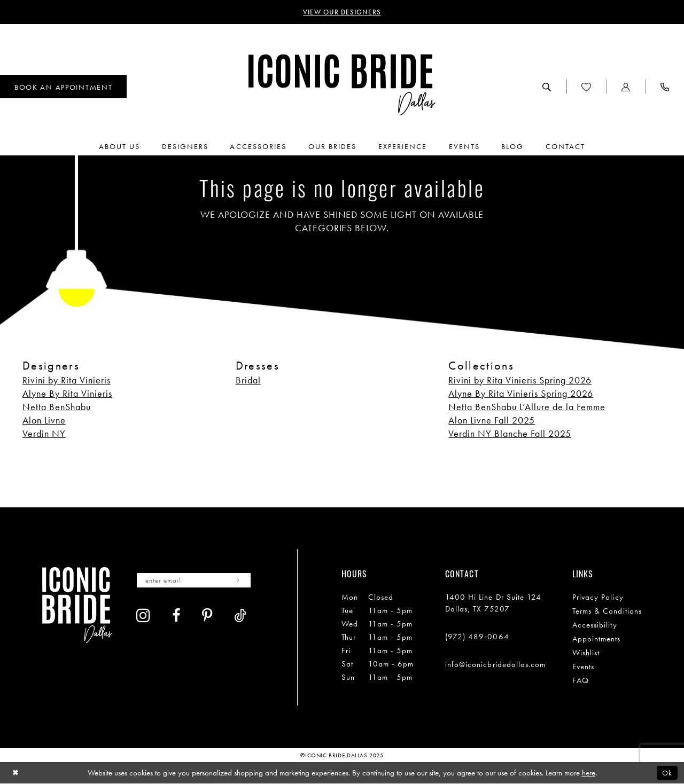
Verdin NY (44, 433)
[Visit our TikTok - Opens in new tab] (240, 617)
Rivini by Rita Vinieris (67, 380)
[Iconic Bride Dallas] (342, 85)
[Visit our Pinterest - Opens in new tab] (207, 617)
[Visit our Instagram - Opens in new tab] (143, 616)
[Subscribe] (242, 581)
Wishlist (586, 653)
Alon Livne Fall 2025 (492, 420)
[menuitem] (547, 87)
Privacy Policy (598, 597)
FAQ (581, 680)
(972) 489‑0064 (477, 637)
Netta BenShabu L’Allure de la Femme (527, 407)
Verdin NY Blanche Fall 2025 (510, 433)
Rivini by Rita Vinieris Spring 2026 (520, 380)
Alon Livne (44, 420)
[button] (626, 87)
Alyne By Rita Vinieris (67, 393)
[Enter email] (196, 581)
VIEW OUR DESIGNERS (342, 12)
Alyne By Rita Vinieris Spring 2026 (521, 393)
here (589, 773)
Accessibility (595, 625)
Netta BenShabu (57, 407)
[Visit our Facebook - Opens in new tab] (176, 617)
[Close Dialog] (16, 773)
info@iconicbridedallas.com (496, 664)
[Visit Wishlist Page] (586, 87)
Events (583, 667)
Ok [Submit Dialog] (667, 773)
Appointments (597, 639)
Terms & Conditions (607, 611)
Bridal (248, 380)
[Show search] (547, 87)
